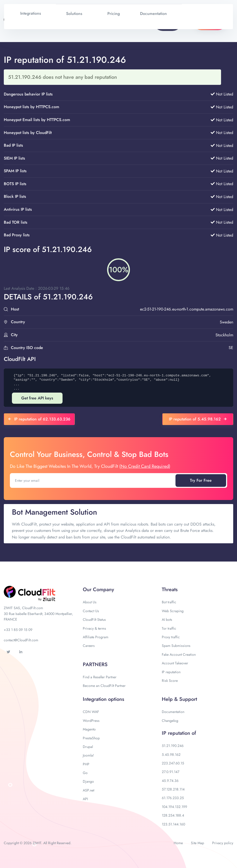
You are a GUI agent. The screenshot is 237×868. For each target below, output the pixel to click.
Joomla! (88, 755)
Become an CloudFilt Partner (104, 686)
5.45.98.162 (171, 755)
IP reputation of (179, 733)
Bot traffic (169, 602)
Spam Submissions (176, 646)
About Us (90, 602)
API (85, 799)
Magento (89, 729)
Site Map (197, 843)
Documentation (173, 712)
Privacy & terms (94, 628)
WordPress (91, 721)
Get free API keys (37, 398)
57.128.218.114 (173, 789)
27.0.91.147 (171, 772)
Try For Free (201, 480)
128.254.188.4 (173, 815)
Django (88, 781)
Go (85, 773)
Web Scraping (173, 611)
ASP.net (88, 790)
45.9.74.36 (170, 781)
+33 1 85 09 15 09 (18, 630)
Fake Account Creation (179, 654)
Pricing (114, 14)
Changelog (170, 721)
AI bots (167, 620)
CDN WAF (91, 712)
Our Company (98, 590)
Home (178, 843)
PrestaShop (91, 738)
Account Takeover (175, 663)
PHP (86, 764)
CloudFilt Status (94, 620)
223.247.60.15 (173, 763)
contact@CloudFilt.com (21, 640)
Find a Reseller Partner (100, 677)
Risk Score (170, 681)
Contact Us (91, 611)
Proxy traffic (171, 637)
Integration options (103, 699)
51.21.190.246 (173, 746)
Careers (89, 646)
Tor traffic (169, 628)
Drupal (88, 747)
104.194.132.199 (174, 807)
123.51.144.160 (173, 824)
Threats (170, 590)
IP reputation (171, 672)
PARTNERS (95, 664)
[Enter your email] (93, 480)
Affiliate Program (96, 637)
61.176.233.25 (173, 798)
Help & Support (179, 699)
